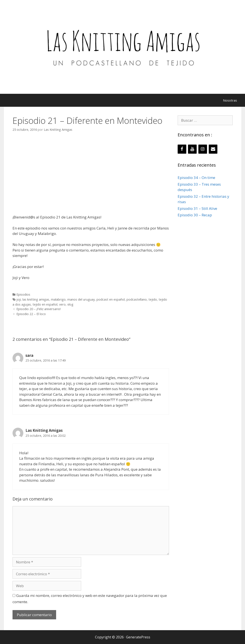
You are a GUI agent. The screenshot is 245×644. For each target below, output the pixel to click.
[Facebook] (182, 149)
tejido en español (45, 304)
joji (19, 299)
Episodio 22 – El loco (31, 314)
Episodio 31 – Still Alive (197, 208)
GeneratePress (138, 637)
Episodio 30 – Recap (195, 215)
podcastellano (137, 299)
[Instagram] (203, 149)
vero (62, 304)
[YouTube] (192, 149)
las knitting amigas (36, 299)
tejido (153, 299)
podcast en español (111, 299)
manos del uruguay (81, 299)
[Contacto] (213, 149)
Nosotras (230, 100)
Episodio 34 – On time (196, 178)
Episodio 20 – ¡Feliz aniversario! (39, 309)
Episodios (23, 294)
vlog (70, 304)
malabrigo (58, 299)
